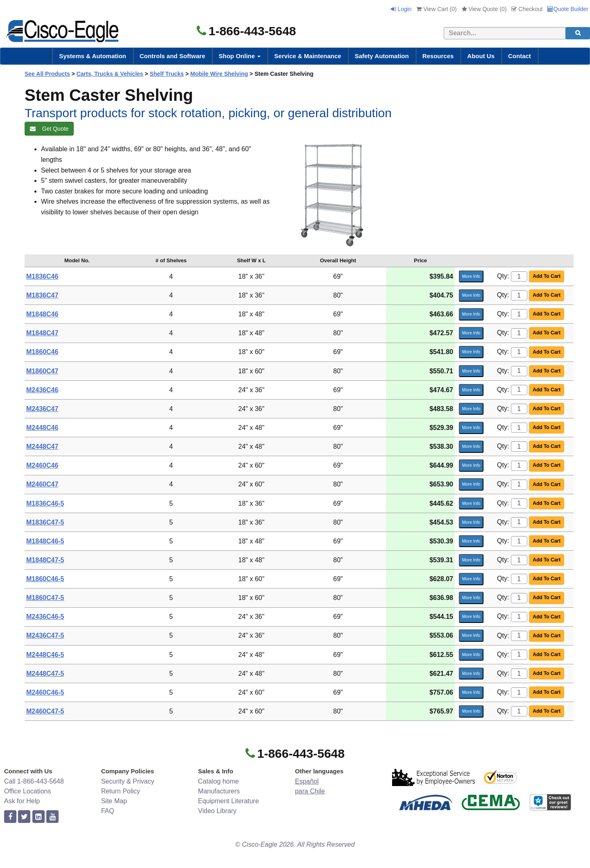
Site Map (114, 801)
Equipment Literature (228, 801)
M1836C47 (42, 295)
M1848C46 (42, 314)
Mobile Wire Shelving (219, 74)
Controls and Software (172, 56)
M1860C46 (42, 352)
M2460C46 (42, 465)
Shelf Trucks (167, 74)
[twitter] (24, 817)
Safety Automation (382, 56)
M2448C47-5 (45, 674)
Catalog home (218, 781)
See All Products (47, 74)
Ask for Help (22, 801)
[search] (578, 33)
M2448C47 (42, 446)
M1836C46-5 (45, 503)
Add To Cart (547, 276)
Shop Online (240, 56)
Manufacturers (219, 791)
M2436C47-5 (45, 635)
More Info (471, 276)
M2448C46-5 (45, 655)
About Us (481, 56)
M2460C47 (42, 484)
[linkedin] (39, 817)
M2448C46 (42, 428)
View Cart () (436, 9)
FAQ (108, 811)
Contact (520, 56)
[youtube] (52, 817)
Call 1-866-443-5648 (34, 781)
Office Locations (27, 791)
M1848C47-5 (45, 560)
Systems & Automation (93, 56)
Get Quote (49, 129)
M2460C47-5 (45, 711)
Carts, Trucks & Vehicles (110, 74)
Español (307, 781)
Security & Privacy (128, 781)
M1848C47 (42, 333)
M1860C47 (42, 371)
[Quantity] (519, 276)
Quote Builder (568, 9)
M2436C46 (42, 390)
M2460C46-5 (45, 692)
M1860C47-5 (45, 598)
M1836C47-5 (45, 522)
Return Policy (121, 791)
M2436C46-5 (45, 617)
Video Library (217, 811)
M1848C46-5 (45, 541)
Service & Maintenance (307, 56)
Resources (438, 56)
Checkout (527, 9)
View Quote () (484, 9)
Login (401, 9)
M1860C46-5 (45, 579)
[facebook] (10, 817)
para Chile (310, 791)
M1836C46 (42, 276)
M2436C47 (42, 409)
